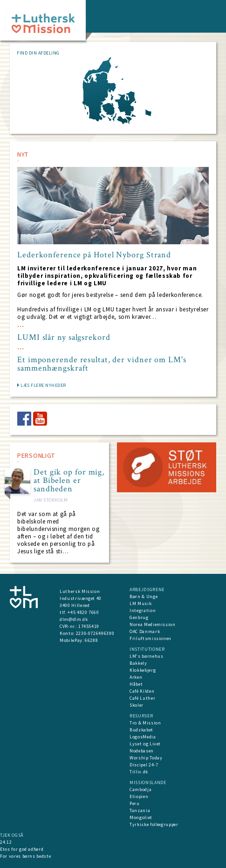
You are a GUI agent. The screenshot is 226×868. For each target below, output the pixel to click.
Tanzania (140, 810)
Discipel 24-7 (144, 765)
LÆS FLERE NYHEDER (43, 385)
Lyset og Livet (145, 744)
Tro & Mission (145, 723)
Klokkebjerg (143, 670)
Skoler (137, 705)
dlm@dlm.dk (74, 619)
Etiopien (139, 796)
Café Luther (142, 698)
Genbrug (139, 617)
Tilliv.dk (139, 772)
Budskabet (141, 730)
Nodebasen (142, 751)
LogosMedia (143, 737)
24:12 (6, 842)
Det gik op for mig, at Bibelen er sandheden (69, 481)
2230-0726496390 (95, 633)
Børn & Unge (144, 596)
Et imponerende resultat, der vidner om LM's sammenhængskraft (102, 364)
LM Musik (140, 603)
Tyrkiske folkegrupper (154, 824)
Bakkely (138, 663)
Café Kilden (142, 691)
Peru (135, 803)
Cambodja (140, 789)
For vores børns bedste (25, 856)
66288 (91, 640)
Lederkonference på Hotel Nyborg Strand (94, 255)
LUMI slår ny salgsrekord (64, 338)
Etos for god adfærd (22, 849)
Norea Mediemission (153, 624)
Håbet (136, 684)
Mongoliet (141, 817)
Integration (143, 610)
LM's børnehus (146, 656)
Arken (136, 677)
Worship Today (146, 758)
